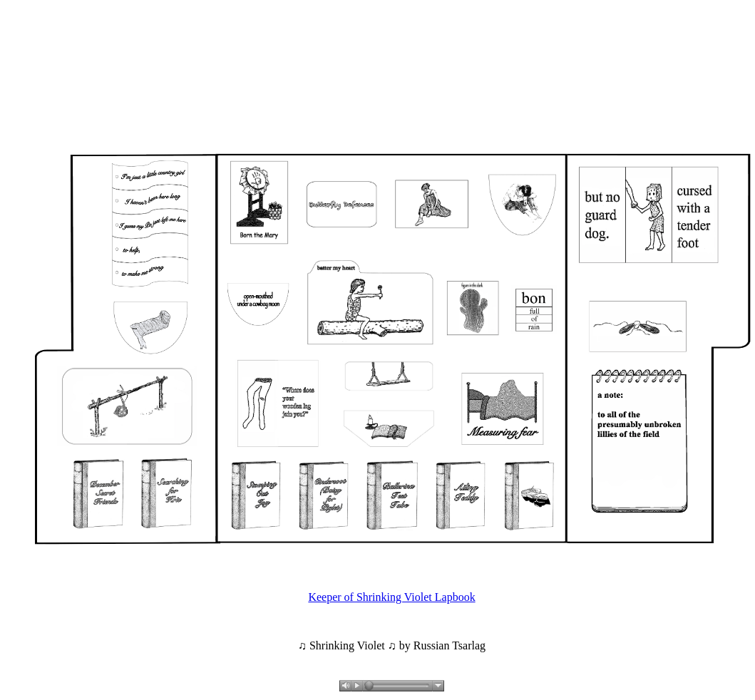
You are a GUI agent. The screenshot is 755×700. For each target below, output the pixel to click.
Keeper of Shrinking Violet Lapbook (391, 597)
